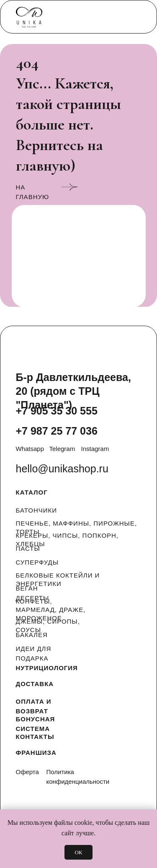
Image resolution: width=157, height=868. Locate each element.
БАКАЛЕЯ (32, 635)
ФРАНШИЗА (36, 753)
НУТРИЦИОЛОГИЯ (47, 668)
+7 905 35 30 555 (57, 411)
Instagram (95, 449)
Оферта (27, 772)
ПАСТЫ (28, 548)
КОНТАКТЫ (35, 737)
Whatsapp (30, 449)
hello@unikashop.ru (62, 469)
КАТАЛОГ (32, 492)
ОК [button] (78, 852)
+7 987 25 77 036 (57, 431)
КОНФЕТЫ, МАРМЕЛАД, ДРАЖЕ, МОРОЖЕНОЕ (51, 610)
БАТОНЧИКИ (37, 510)
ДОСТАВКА (35, 684)
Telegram (62, 449)
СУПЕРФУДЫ (37, 562)
